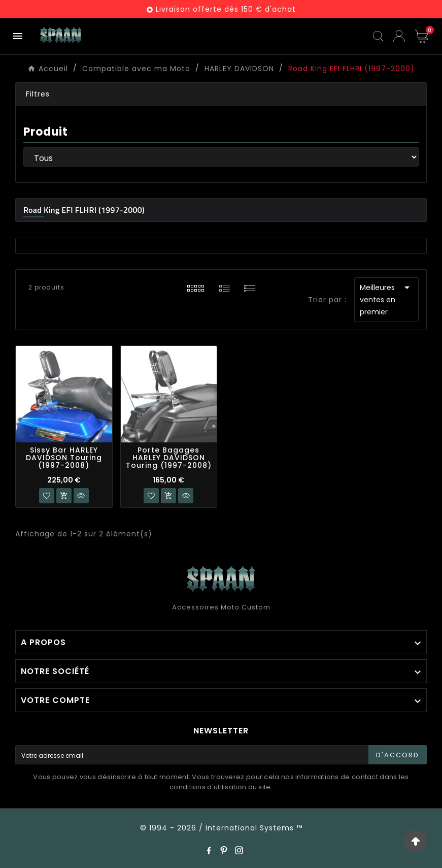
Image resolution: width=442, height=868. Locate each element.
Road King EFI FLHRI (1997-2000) (84, 210)
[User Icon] (399, 36)
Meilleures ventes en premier (386, 299)
